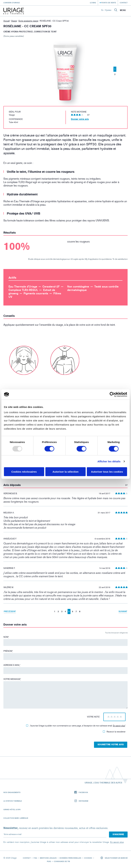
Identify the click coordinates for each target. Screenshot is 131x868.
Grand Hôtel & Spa (12, 809)
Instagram (81, 801)
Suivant (123, 611)
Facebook (81, 792)
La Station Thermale (13, 801)
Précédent (10, 611)
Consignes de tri (62, 861)
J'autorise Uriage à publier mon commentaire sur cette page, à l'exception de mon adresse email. (76, 726)
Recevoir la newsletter (114, 732)
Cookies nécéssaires (24, 472)
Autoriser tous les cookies (107, 472)
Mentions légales (48, 858)
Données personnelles (70, 858)
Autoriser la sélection (66, 472)
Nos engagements (12, 792)
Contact (124, 3)
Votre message (12, 679)
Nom (6, 637)
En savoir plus (119, 726)
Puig (49, 861)
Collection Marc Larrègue (16, 818)
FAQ (35, 858)
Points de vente (109, 3)
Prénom (8, 651)
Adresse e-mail (12, 665)
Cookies (88, 858)
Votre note (93, 717)
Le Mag (93, 3)
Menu (123, 10)
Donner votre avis (80, 119)
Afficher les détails (109, 461)
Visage (14, 21)
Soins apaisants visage (28, 21)
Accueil (6, 21)
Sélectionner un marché (114, 858)
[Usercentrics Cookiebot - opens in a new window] (112, 394)
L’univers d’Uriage (12, 3)
